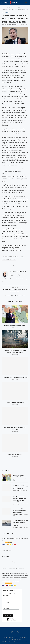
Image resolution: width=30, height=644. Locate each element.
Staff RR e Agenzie (18, 514)
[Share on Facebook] (13, 48)
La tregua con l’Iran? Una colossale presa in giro (15, 377)
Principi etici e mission (15, 639)
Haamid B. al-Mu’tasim (12, 24)
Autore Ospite (17, 504)
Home (3, 8)
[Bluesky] (19, 631)
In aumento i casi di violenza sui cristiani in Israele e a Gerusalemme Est (20, 511)
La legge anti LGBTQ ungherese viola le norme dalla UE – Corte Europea (21, 487)
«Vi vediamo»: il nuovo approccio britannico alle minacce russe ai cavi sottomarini (19, 499)
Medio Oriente (10, 8)
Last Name (6, 609)
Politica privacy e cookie (21, 637)
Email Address (7, 596)
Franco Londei (17, 479)
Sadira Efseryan (17, 490)
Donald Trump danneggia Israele (15, 402)
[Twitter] (15, 631)
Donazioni (11, 637)
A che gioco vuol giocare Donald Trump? (15, 326)
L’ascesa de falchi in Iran (15, 454)
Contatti (5, 637)
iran (22, 257)
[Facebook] (22, 2)
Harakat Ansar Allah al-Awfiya (10, 257)
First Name (6, 602)
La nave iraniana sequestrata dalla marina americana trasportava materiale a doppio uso (20, 523)
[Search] (28, 2)
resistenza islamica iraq (9, 260)
